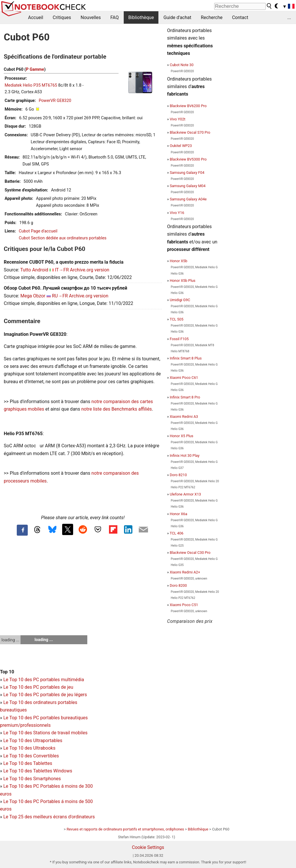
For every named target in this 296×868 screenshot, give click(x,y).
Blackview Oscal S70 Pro (190, 132)
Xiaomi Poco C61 (184, 378)
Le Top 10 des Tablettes (28, 763)
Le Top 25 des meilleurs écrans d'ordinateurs (49, 817)
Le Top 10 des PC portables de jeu (38, 687)
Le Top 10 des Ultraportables (33, 741)
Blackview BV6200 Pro (188, 106)
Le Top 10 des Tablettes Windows (38, 771)
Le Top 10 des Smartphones (32, 779)
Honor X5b (178, 261)
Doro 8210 (178, 475)
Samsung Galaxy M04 (188, 186)
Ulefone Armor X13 (185, 494)
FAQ (115, 17)
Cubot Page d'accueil (38, 231)
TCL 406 (176, 533)
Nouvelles (91, 17)
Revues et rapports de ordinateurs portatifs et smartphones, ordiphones (125, 829)
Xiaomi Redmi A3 (184, 417)
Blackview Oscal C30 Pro (190, 553)
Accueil (36, 17)
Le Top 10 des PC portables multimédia (44, 680)
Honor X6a (178, 514)
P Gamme (35, 69)
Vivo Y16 (177, 213)
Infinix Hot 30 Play (185, 456)
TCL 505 (176, 319)
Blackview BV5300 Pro (188, 159)
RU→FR (60, 296)
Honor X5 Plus (182, 436)
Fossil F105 (179, 339)
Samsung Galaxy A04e (188, 199)
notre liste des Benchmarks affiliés (116, 409)
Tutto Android (34, 270)
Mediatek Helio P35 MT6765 (31, 85)
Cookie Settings (148, 847)
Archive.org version (90, 270)
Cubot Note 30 (182, 65)
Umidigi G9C (180, 300)
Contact (240, 17)
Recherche (212, 17)
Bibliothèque (141, 17)
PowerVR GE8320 (55, 101)
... (289, 17)
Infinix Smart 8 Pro (185, 397)
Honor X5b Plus (183, 281)
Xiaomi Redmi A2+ (185, 572)
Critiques (62, 17)
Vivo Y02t (177, 119)
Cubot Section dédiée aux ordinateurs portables (63, 238)
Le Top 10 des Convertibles (31, 756)
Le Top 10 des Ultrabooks (29, 748)
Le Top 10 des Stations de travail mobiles (45, 733)
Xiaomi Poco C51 (184, 605)
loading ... (10, 640)
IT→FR (62, 270)
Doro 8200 (178, 585)
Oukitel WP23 (181, 146)
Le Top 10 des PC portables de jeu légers (45, 695)
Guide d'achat (177, 17)
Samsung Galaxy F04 (187, 173)
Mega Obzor (33, 296)
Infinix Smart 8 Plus (186, 358)
